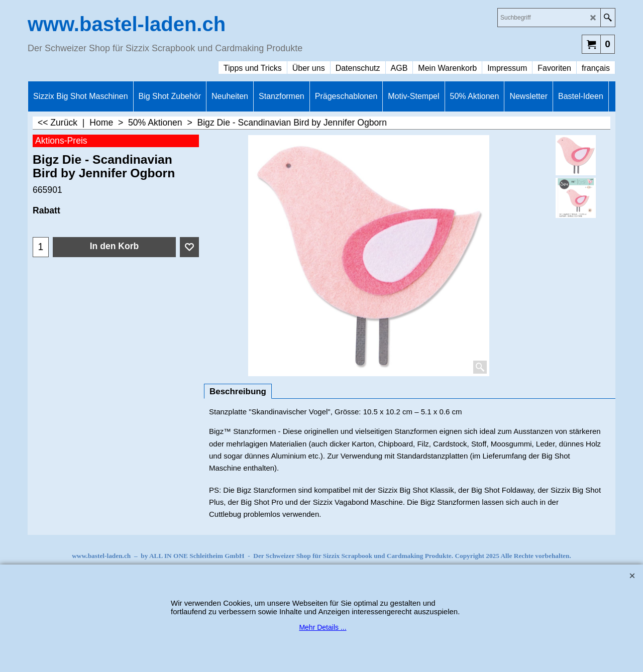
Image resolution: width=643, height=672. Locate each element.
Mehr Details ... (323, 627)
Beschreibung (238, 391)
